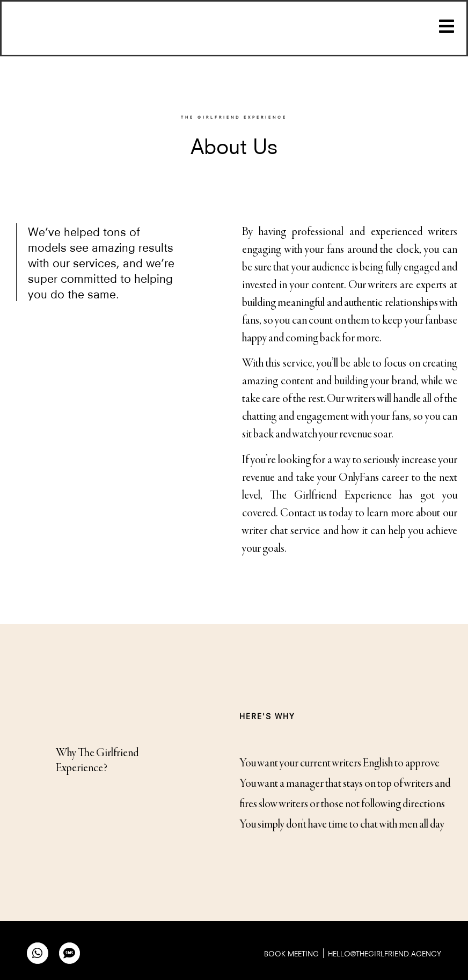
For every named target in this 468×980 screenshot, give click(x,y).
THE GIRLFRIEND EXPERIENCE (234, 117)
